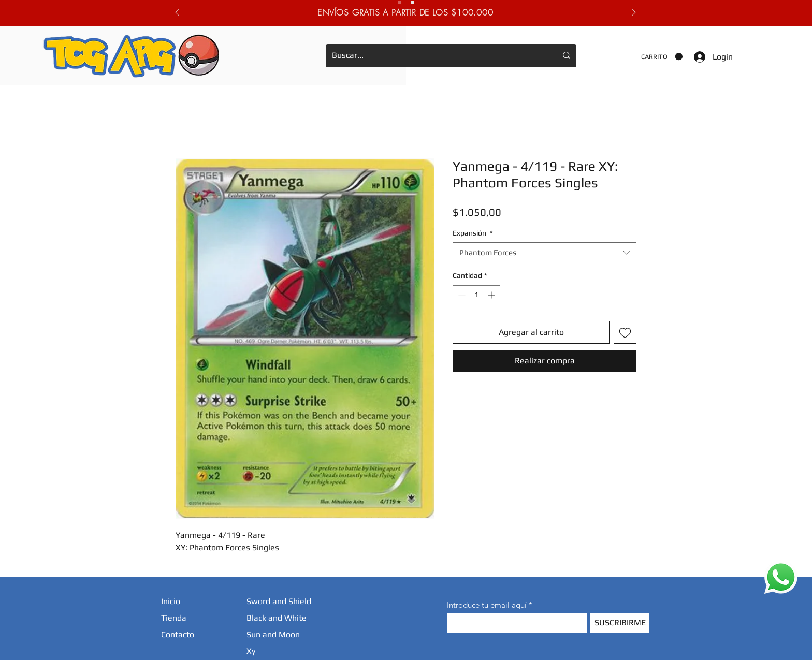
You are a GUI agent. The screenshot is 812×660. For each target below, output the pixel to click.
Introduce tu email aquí (487, 605)
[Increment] (492, 295)
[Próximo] (634, 13)
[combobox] (545, 252)
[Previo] (177, 13)
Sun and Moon (273, 634)
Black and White (277, 618)
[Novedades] (412, 3)
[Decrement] (461, 295)
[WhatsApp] (781, 577)
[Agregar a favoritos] (625, 332)
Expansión (473, 233)
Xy (251, 651)
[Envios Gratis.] (399, 3)
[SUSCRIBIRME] (620, 623)
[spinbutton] (476, 295)
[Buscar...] (437, 56)
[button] (662, 57)
